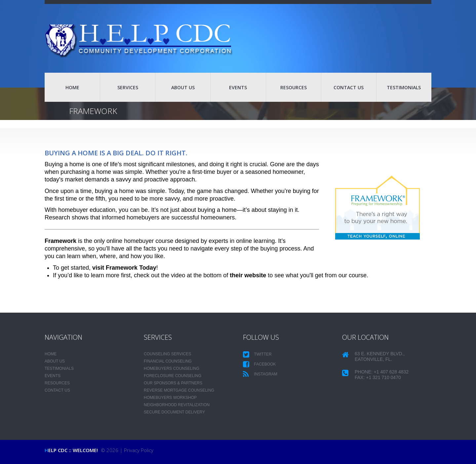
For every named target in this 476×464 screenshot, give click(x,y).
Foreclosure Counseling (173, 376)
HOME (72, 87)
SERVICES (128, 87)
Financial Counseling (168, 361)
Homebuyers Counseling (172, 368)
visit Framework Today (124, 268)
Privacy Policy (139, 450)
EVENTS (238, 87)
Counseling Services (167, 354)
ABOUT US (183, 87)
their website (248, 275)
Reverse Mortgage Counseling (179, 390)
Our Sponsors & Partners (173, 383)
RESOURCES (294, 87)
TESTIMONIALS (404, 87)
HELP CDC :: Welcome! (71, 450)
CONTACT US (349, 87)
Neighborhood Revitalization (177, 405)
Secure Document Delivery (174, 412)
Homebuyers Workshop (170, 398)
